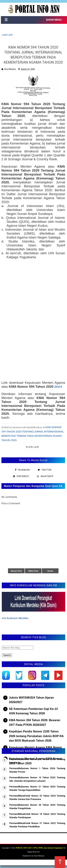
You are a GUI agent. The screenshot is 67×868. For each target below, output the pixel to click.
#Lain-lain (32, 447)
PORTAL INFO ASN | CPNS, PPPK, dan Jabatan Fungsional (39, 848)
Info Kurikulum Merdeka (15, 618)
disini (58, 387)
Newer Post (16, 571)
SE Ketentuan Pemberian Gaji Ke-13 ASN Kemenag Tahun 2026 (33, 711)
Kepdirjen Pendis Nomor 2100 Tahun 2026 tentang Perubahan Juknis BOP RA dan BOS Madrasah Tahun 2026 (36, 736)
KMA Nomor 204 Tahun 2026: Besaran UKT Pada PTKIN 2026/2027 (35, 722)
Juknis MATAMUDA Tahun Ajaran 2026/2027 (31, 700)
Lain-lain (7, 35)
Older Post (33, 571)
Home (50, 571)
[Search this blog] (18, 648)
